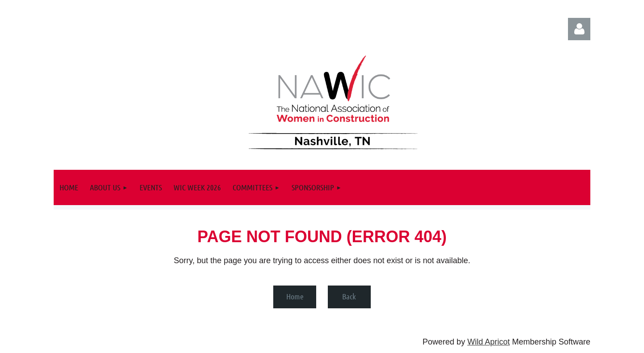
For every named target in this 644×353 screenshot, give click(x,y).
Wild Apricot (489, 342)
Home (295, 296)
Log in (579, 29)
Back (349, 296)
